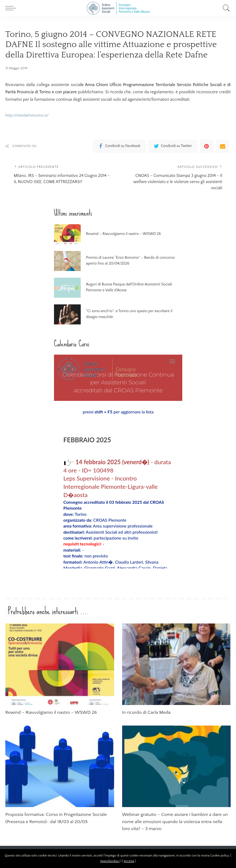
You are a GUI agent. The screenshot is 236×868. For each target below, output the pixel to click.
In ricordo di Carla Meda (148, 715)
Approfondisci (110, 861)
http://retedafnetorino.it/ (28, 115)
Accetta (129, 861)
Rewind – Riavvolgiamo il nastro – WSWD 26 (120, 236)
